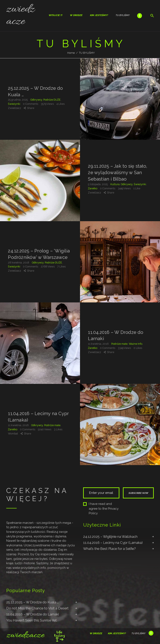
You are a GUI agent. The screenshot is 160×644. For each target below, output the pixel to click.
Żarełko (93, 188)
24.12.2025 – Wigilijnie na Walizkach (110, 537)
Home (71, 53)
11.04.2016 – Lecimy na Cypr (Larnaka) (38, 417)
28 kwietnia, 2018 (19, 262)
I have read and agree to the (101, 509)
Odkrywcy (36, 100)
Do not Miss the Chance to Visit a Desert (37, 608)
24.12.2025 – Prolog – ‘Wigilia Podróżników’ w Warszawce (39, 254)
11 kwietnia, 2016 (99, 344)
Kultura (115, 184)
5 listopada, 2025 (98, 184)
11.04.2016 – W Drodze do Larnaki (116, 335)
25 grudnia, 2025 (18, 100)
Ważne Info (136, 344)
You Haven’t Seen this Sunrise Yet (31, 620)
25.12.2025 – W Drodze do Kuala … (35, 91)
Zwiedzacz (15, 108)
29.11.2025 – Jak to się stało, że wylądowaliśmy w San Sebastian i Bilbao (117, 173)
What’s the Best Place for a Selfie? (109, 549)
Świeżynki (14, 104)
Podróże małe (119, 344)
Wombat (13, 433)
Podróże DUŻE (52, 100)
